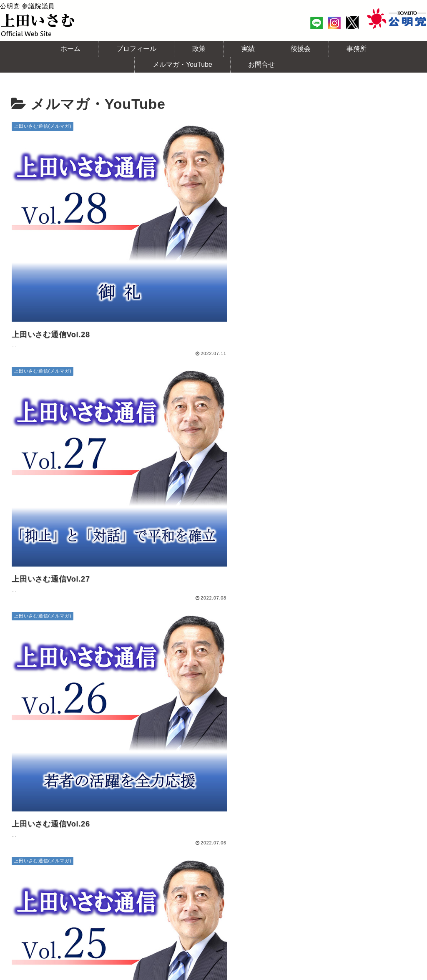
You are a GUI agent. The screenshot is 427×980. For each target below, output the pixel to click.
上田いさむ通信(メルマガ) (227, 871)
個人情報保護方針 (213, 882)
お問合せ (396, 871)
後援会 (167, 871)
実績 (137, 871)
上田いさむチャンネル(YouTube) (323, 871)
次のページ (214, 808)
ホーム (29, 871)
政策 (110, 871)
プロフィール (71, 871)
